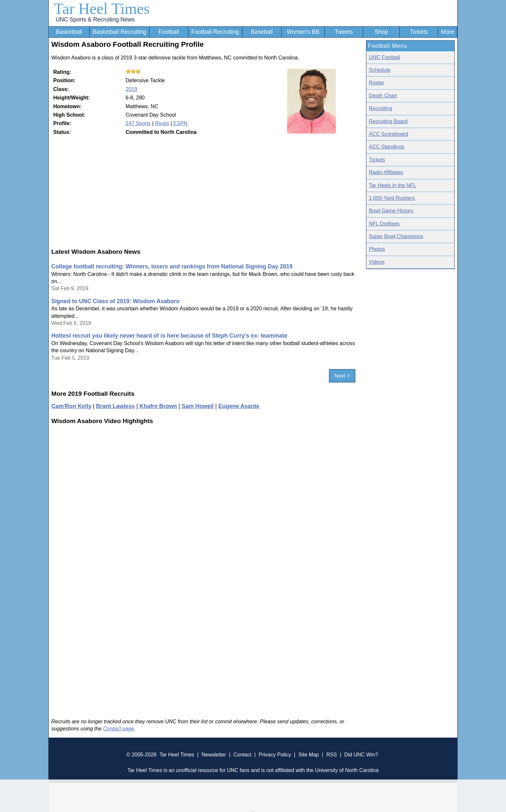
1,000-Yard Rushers (392, 198)
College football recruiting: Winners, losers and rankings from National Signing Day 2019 (172, 266)
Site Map (309, 755)
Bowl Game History (391, 211)
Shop (381, 32)
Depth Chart (383, 96)
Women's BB (303, 32)
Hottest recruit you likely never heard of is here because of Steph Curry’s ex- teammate (169, 336)
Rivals (162, 123)
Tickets (419, 32)
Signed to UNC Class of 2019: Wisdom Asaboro (115, 301)
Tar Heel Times (102, 9)
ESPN (181, 123)
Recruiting (381, 108)
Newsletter (214, 755)
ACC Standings (387, 147)
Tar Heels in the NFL (393, 185)
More (448, 32)
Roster (377, 83)
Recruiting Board (388, 121)
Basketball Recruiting (119, 32)
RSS (331, 755)
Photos (377, 249)
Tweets (344, 32)
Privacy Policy (275, 755)
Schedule (380, 70)
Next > (342, 376)
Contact (242, 755)
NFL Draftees (384, 224)
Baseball (262, 32)
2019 (132, 89)
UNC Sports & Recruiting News (95, 19)
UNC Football (385, 57)
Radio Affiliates (386, 172)
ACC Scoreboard (389, 134)
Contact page (118, 729)
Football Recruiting (215, 32)
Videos (377, 262)
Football (169, 32)
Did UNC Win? (361, 755)
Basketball (69, 32)
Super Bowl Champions (396, 236)
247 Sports (138, 123)
